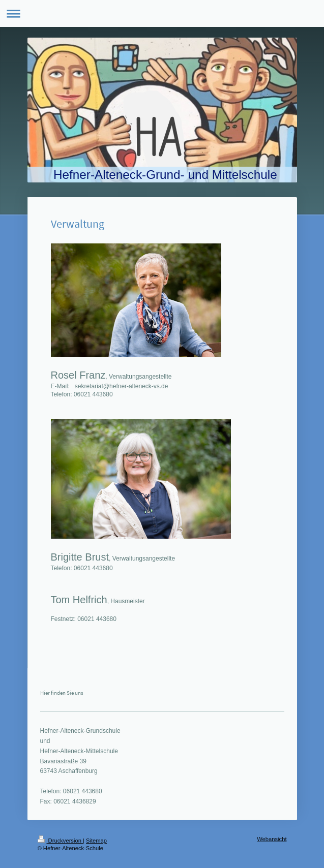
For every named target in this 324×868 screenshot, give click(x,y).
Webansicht (272, 839)
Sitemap (96, 841)
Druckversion (61, 841)
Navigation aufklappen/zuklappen (162, 13)
